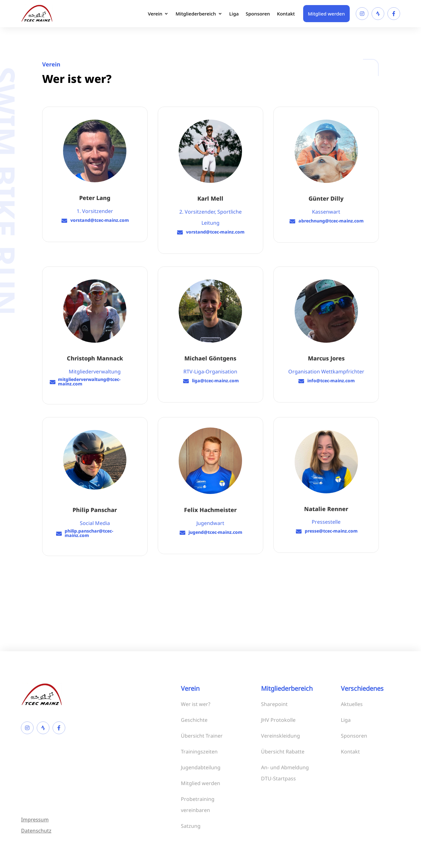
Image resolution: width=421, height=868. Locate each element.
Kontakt (286, 14)
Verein (155, 14)
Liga (234, 14)
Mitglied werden (326, 14)
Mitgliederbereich (196, 14)
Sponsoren (258, 14)
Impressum (35, 820)
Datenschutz (36, 831)
